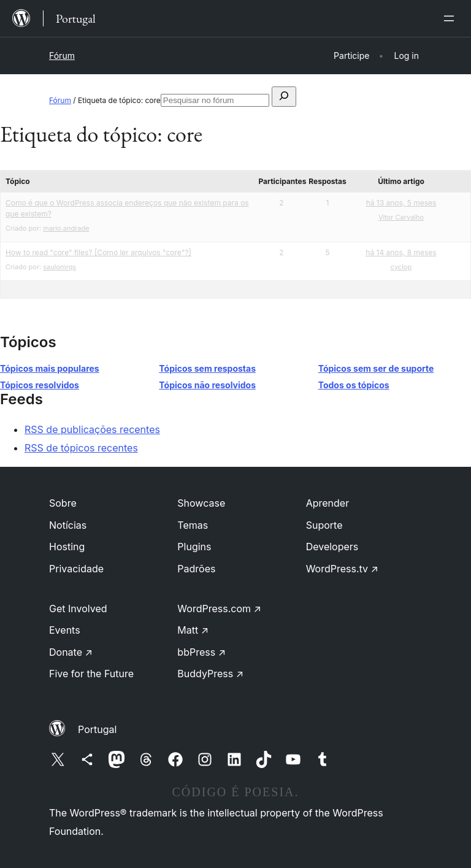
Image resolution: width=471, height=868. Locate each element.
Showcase (201, 503)
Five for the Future (91, 674)
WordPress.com (219, 609)
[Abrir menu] (451, 18)
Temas (193, 525)
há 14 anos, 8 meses (401, 252)
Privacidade (76, 569)
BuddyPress (210, 674)
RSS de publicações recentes (92, 429)
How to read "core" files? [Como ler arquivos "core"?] (98, 252)
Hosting (67, 547)
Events (65, 630)
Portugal (97, 729)
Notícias (68, 525)
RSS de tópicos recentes (81, 448)
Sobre (63, 503)
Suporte (324, 525)
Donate (71, 652)
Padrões (196, 569)
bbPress (201, 652)
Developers (332, 547)
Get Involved (78, 609)
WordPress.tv (342, 569)
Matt (193, 630)
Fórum (62, 56)
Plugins (194, 547)
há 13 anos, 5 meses (401, 203)
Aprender (328, 503)
